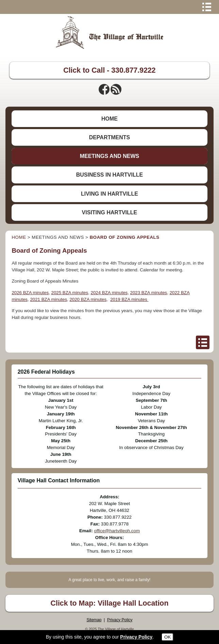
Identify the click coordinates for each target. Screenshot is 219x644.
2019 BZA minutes (129, 299)
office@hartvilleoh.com (117, 531)
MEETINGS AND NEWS (110, 156)
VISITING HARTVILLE (110, 212)
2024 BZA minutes (109, 293)
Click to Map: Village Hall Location (110, 603)
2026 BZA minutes (30, 293)
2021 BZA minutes (48, 299)
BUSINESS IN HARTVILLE (109, 175)
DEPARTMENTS (110, 137)
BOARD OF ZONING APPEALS (125, 237)
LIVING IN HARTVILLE (109, 194)
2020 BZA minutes (88, 299)
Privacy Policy (120, 620)
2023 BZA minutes (149, 293)
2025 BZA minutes (70, 293)
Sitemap (94, 620)
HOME (109, 119)
